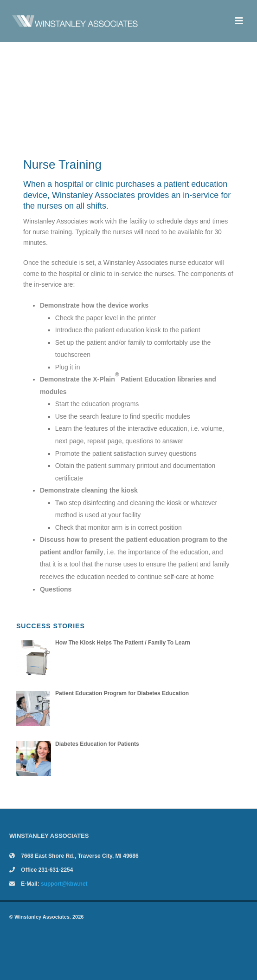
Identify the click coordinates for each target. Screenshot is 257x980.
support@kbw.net (64, 884)
